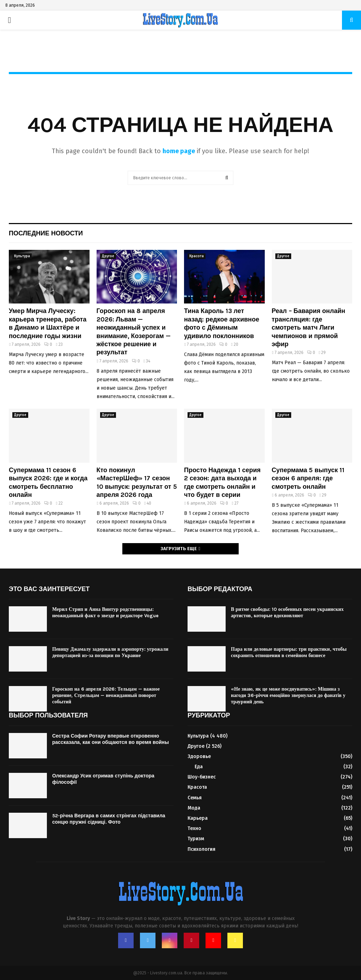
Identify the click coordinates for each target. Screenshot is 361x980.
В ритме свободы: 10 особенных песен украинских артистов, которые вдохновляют (287, 612)
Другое (108, 256)
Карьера (198, 818)
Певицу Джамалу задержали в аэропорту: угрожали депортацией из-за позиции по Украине (110, 652)
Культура (22, 256)
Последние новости (46, 233)
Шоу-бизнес (202, 777)
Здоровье (199, 756)
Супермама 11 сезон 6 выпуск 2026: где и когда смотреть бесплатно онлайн (48, 482)
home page (179, 151)
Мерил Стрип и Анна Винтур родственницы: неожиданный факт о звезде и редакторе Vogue (105, 612)
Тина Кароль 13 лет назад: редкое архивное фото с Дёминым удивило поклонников (222, 323)
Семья (195, 798)
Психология (201, 849)
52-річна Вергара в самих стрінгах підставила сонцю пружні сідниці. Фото (109, 819)
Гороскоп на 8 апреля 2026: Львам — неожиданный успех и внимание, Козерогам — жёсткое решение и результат (134, 332)
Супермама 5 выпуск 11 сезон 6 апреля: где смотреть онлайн (308, 478)
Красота (197, 256)
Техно (194, 828)
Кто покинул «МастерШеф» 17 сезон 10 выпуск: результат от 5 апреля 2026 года (137, 482)
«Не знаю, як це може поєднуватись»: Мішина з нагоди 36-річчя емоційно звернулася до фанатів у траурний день (288, 695)
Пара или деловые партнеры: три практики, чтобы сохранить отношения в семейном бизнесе (289, 652)
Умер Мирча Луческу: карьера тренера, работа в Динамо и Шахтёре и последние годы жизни (48, 323)
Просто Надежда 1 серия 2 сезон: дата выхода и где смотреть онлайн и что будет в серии (222, 482)
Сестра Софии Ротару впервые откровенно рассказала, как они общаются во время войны (111, 739)
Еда (199, 767)
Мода (194, 808)
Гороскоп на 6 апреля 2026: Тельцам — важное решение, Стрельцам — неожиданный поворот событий (106, 695)
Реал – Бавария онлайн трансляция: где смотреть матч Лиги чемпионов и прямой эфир (309, 327)
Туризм (196, 839)
